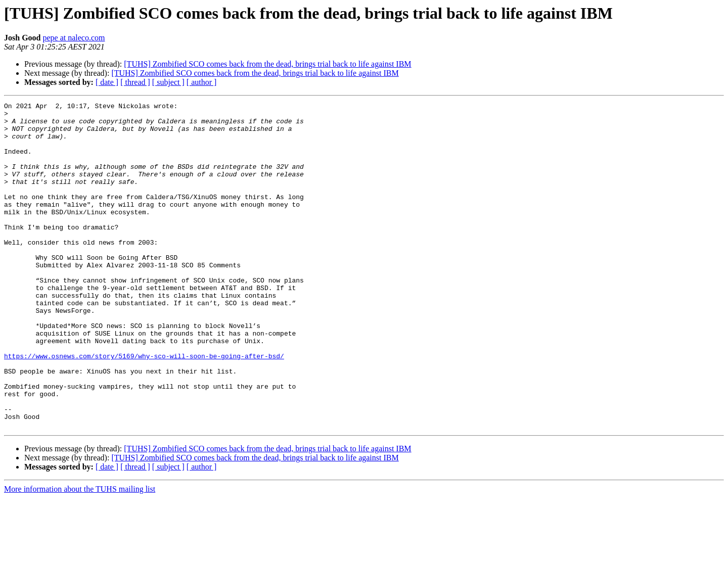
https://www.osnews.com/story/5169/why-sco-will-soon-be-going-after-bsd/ (144, 407)
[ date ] (107, 82)
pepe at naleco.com (74, 38)
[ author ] (202, 82)
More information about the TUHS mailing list (80, 554)
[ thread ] (135, 82)
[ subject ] (168, 82)
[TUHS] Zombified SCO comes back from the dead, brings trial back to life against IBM (267, 64)
